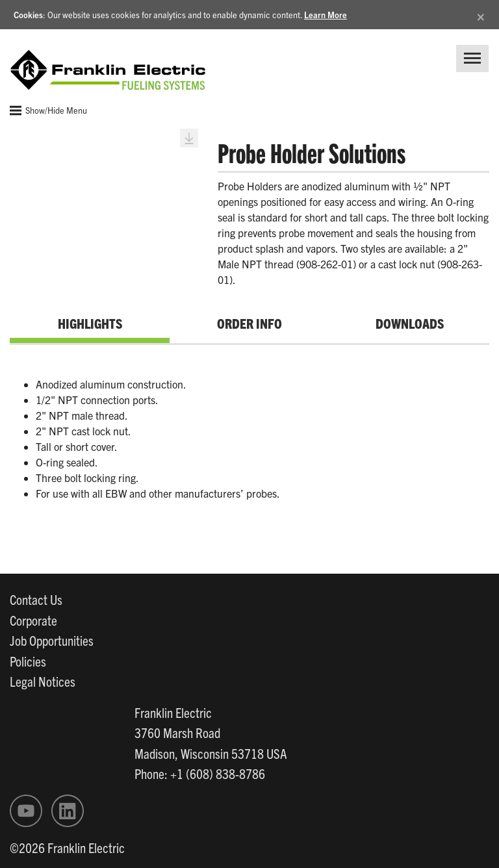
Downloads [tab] (410, 323)
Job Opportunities (52, 640)
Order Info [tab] (249, 323)
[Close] (481, 15)
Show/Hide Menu (48, 110)
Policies (28, 661)
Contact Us (36, 599)
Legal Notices (43, 681)
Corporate (33, 620)
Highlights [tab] (90, 323)
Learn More (326, 15)
